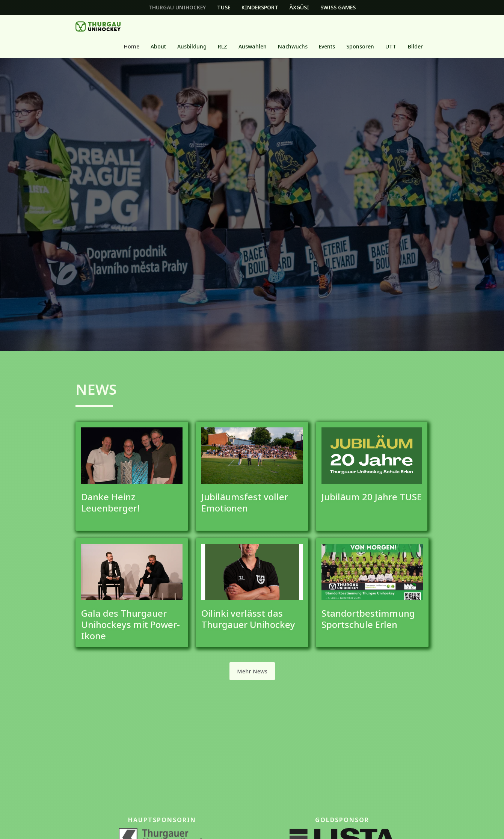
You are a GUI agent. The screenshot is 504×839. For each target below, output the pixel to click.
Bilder (415, 46)
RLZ (223, 46)
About (158, 46)
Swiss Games (338, 7)
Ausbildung (192, 46)
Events (327, 46)
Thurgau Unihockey (177, 7)
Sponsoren (360, 46)
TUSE (224, 7)
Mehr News (252, 671)
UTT (391, 46)
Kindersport (260, 7)
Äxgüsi (299, 7)
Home (132, 46)
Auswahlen (253, 46)
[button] (158, 47)
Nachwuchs (293, 46)
